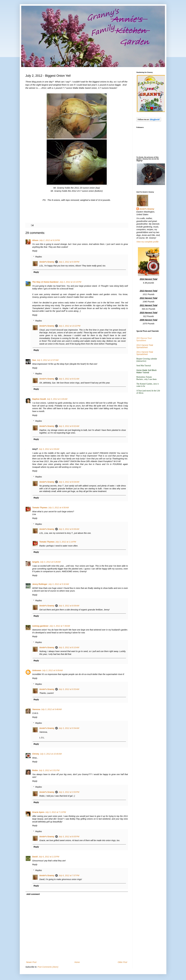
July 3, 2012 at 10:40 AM (51, 754)
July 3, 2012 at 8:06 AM (69, 529)
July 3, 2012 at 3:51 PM (49, 770)
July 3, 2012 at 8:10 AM (69, 647)
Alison (35, 240)
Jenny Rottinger (40, 584)
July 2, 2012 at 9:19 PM (49, 240)
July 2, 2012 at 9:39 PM (69, 262)
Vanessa (36, 709)
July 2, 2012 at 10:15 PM (70, 282)
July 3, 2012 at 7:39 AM (60, 626)
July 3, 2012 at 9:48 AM (51, 709)
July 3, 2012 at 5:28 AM (50, 562)
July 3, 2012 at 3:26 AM (57, 399)
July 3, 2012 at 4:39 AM (49, 449)
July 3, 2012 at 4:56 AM (59, 508)
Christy (36, 754)
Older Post (122, 962)
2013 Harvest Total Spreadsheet (144, 339)
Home (77, 962)
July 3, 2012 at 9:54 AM (69, 728)
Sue (34, 360)
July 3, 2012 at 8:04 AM (69, 482)
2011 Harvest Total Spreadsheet (145, 353)
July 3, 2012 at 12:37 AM (48, 360)
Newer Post (31, 962)
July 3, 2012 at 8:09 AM (69, 606)
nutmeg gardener (40, 626)
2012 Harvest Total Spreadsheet (145, 346)
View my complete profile (148, 242)
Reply (35, 251)
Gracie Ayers (38, 812)
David (35, 857)
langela (36, 562)
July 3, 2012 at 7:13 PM (56, 812)
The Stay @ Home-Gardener (46, 282)
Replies (39, 257)
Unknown (37, 670)
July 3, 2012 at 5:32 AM (59, 584)
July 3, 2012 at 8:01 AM (69, 379)
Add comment (33, 894)
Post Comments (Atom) (48, 967)
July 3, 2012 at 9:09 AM (52, 670)
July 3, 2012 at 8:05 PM (69, 837)
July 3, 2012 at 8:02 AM (69, 426)
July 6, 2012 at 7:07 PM (69, 875)
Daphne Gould (39, 399)
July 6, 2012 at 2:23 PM (49, 857)
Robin (35, 770)
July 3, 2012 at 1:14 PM (66, 542)
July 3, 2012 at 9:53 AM (69, 689)
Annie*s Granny (47, 262)
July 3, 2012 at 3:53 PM (69, 792)
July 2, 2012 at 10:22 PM (70, 326)
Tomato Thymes (40, 508)
